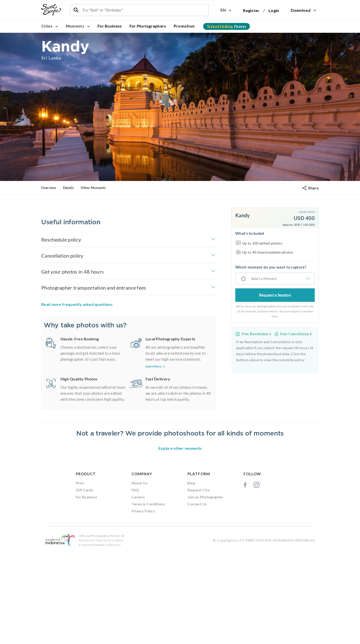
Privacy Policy (143, 603)
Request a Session (275, 295)
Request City (199, 582)
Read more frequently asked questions (77, 319)
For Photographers (148, 26)
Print (80, 575)
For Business (110, 26)
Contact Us (197, 596)
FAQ (135, 582)
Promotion (184, 26)
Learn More (156, 381)
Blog (191, 575)
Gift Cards (84, 582)
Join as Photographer (205, 589)
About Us (139, 575)
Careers (138, 589)
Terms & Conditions (148, 596)
